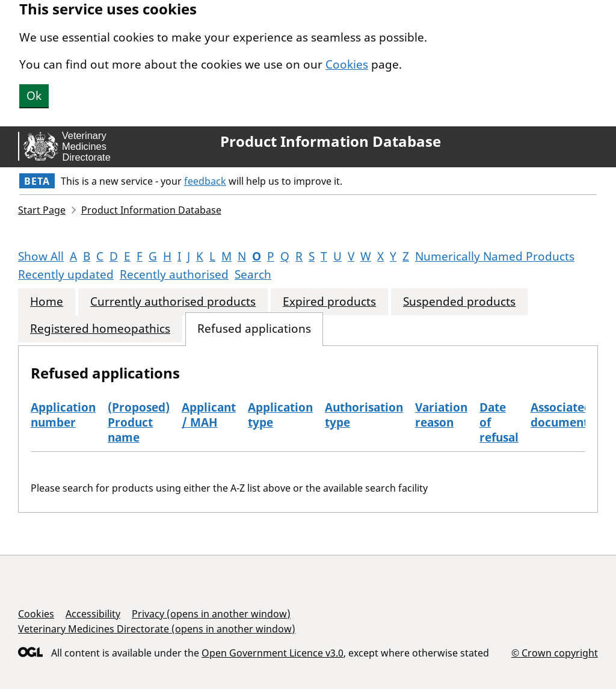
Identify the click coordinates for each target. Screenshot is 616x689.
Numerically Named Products (495, 256)
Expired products (329, 302)
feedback (205, 181)
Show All (41, 256)
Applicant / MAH (209, 415)
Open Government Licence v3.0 (273, 653)
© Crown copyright (555, 653)
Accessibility (93, 614)
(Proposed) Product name (139, 422)
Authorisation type (364, 415)
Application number (63, 415)
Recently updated (66, 274)
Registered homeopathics (100, 329)
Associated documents (562, 415)
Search (253, 274)
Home (47, 302)
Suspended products (459, 302)
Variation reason (441, 415)
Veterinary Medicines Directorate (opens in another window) (157, 629)
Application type (280, 415)
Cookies (347, 64)
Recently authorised (174, 274)
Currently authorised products (173, 302)
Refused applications (254, 329)
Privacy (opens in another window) (211, 614)
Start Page (42, 210)
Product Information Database (331, 141)
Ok (34, 96)
